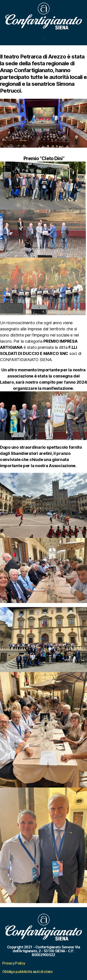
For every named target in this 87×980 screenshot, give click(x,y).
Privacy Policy (14, 963)
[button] (43, 39)
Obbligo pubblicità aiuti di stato (28, 972)
